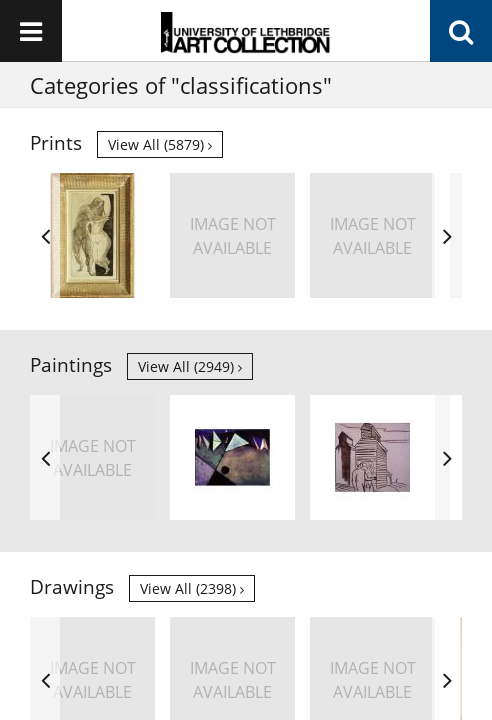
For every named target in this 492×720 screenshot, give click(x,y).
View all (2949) (190, 366)
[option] (92, 235)
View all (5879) (160, 144)
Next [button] (447, 235)
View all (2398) (192, 588)
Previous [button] (45, 235)
